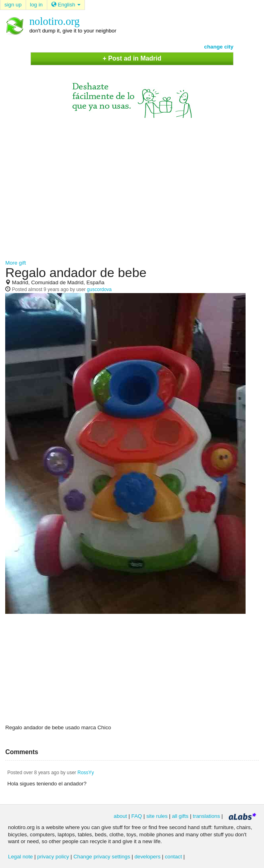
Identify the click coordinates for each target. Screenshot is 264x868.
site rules (157, 816)
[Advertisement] (132, 186)
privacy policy (53, 857)
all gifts (180, 816)
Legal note (20, 857)
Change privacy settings (102, 857)
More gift (16, 263)
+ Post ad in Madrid (132, 58)
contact (173, 857)
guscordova (99, 289)
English (66, 5)
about (120, 816)
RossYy (86, 773)
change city (219, 47)
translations (206, 816)
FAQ (137, 816)
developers (148, 857)
